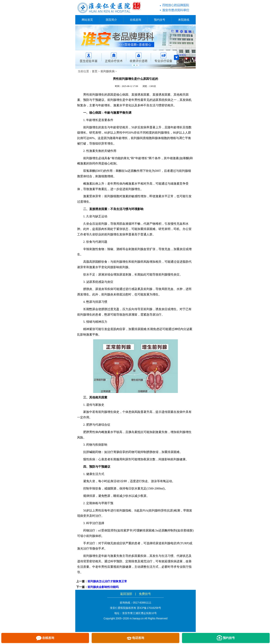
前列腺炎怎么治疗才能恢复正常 (107, 581)
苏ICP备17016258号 (149, 608)
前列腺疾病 (108, 71)
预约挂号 (160, 20)
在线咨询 (135, 20)
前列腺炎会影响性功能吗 (103, 587)
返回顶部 (126, 594)
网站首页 (87, 20)
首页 (95, 71)
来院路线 (184, 20)
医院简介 (111, 20)
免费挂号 (145, 594)
